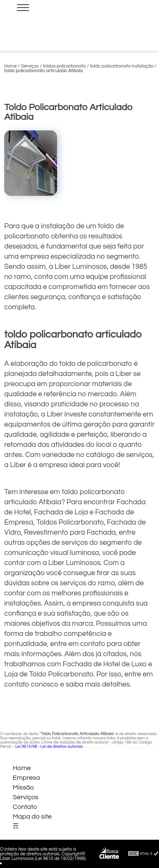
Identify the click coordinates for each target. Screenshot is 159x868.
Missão (23, 787)
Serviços (26, 797)
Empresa (26, 778)
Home (22, 768)
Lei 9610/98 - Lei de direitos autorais (49, 746)
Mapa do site (32, 817)
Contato (25, 807)
